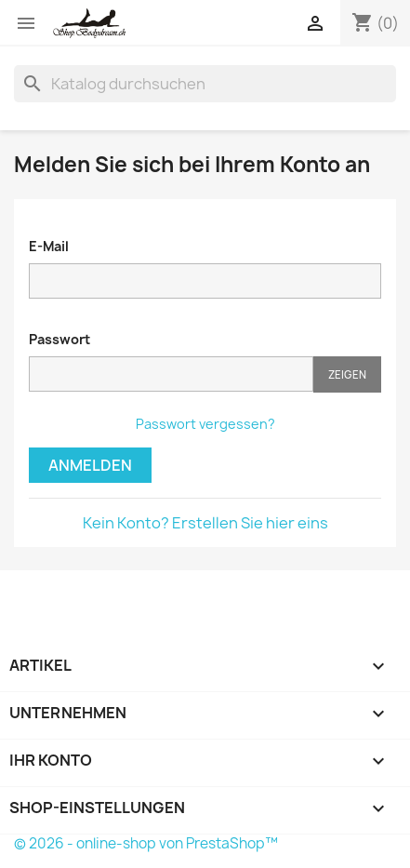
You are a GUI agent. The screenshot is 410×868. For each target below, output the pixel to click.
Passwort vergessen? (205, 424)
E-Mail (49, 246)
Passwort (60, 339)
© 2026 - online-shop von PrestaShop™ (146, 843)
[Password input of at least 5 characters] (171, 374)
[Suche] (205, 84)
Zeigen (347, 374)
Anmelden (90, 465)
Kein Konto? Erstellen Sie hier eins (205, 523)
